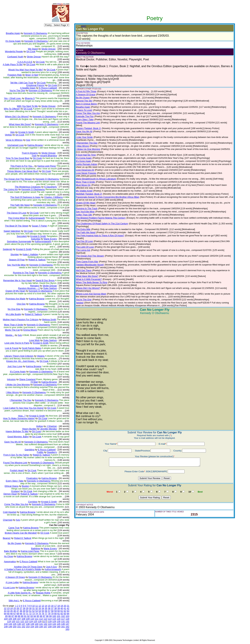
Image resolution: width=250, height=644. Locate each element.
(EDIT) (84, 26)
